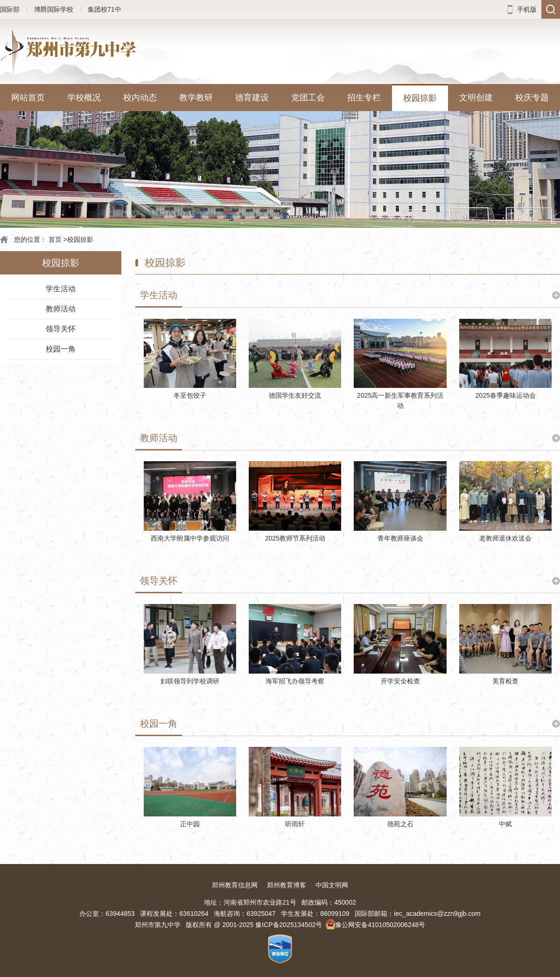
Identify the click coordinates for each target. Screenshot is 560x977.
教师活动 (61, 309)
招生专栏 (364, 98)
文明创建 (476, 98)
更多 (556, 295)
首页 (55, 239)
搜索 (551, 9)
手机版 (527, 9)
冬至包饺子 (190, 395)
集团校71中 (105, 9)
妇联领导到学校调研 (190, 681)
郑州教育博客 (287, 885)
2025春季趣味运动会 (506, 395)
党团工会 (308, 98)
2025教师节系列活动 (295, 538)
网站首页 (28, 98)
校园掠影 (420, 98)
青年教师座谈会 (400, 538)
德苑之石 (400, 824)
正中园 (190, 824)
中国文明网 (332, 885)
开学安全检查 (400, 681)
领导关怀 (61, 329)
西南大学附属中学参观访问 (190, 538)
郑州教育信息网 (235, 885)
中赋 (505, 824)
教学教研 (196, 98)
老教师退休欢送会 (505, 538)
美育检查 (505, 681)
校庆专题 (532, 98)
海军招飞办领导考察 (295, 681)
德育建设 (252, 98)
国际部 (10, 9)
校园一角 (61, 349)
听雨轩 (295, 824)
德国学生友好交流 (295, 395)
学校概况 (84, 98)
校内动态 (140, 98)
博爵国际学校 (54, 9)
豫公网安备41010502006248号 (380, 925)
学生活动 (61, 289)
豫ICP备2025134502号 (289, 925)
